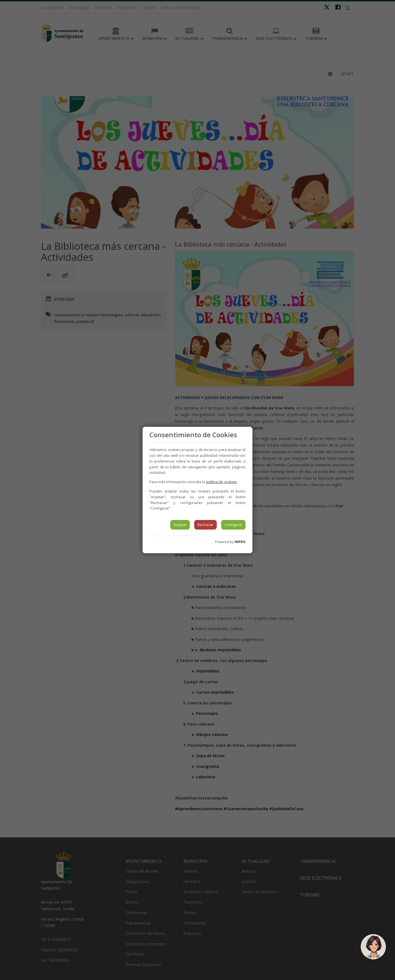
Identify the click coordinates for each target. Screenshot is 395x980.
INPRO (240, 542)
